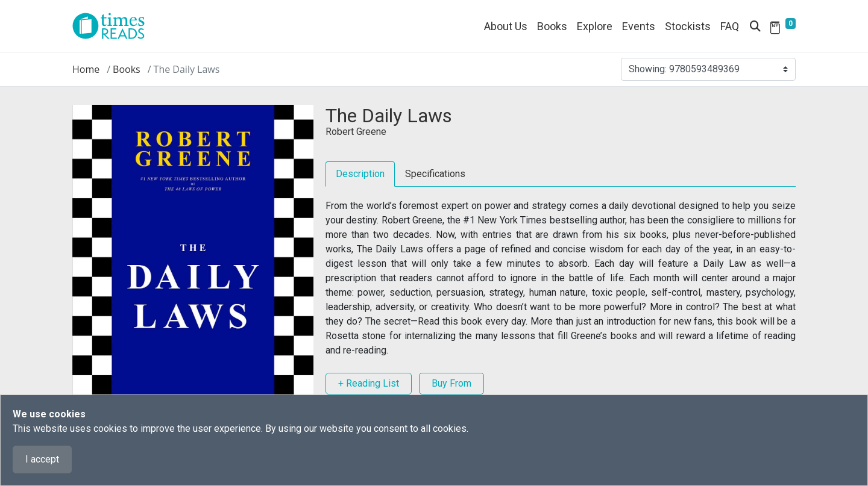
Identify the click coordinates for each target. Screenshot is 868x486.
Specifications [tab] (435, 174)
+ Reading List (369, 383)
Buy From (451, 383)
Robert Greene (356, 132)
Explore (595, 26)
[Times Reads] (113, 26)
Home (86, 69)
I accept (42, 459)
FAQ (730, 26)
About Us (506, 26)
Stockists (688, 26)
